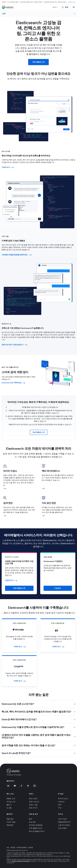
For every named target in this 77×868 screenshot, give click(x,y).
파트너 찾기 (33, 798)
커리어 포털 (11, 821)
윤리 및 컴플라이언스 (37, 831)
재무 (60, 804)
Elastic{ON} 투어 (64, 821)
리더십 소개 (11, 801)
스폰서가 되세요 (64, 825)
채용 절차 (10, 825)
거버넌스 (61, 801)
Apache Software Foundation (21, 861)
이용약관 (13, 847)
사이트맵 (30, 847)
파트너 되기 (33, 807)
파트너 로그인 (34, 801)
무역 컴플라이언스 (36, 828)
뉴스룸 (9, 807)
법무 (31, 818)
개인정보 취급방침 (36, 825)
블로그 (9, 804)
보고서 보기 (72, 2)
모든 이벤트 (62, 828)
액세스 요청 (33, 804)
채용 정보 (10, 818)
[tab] (38, 160)
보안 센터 (32, 821)
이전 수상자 (62, 818)
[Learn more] (19, 488)
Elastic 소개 (11, 798)
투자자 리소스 (63, 798)
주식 (60, 807)
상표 (8, 847)
